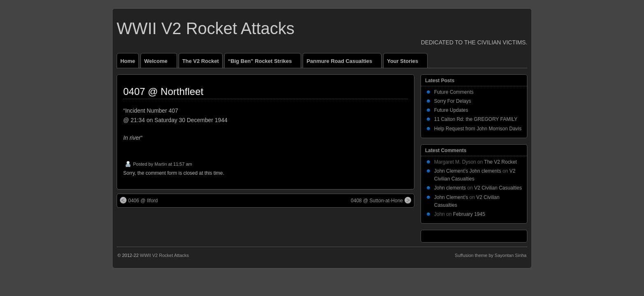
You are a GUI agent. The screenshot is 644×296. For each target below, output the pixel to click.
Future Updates (451, 110)
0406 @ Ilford (139, 200)
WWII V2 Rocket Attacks (206, 28)
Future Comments (454, 92)
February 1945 (469, 214)
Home (128, 61)
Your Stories (406, 63)
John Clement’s (451, 197)
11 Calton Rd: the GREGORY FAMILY (476, 119)
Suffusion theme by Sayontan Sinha (491, 255)
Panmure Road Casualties (343, 63)
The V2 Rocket (201, 61)
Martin (161, 164)
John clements (450, 188)
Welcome (159, 63)
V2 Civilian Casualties (498, 188)
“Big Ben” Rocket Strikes (263, 63)
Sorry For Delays (453, 101)
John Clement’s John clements (468, 171)
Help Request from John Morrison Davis (478, 129)
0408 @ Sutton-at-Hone (381, 200)
